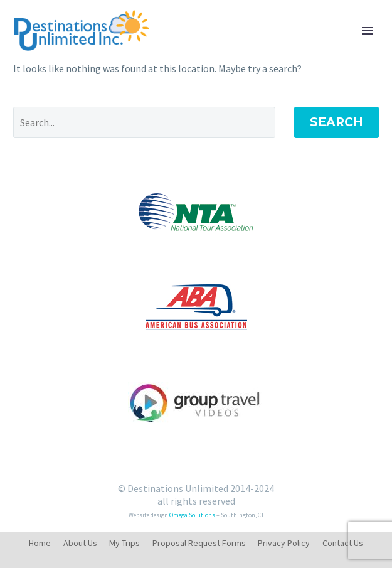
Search (336, 122)
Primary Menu (368, 31)
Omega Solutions (192, 515)
